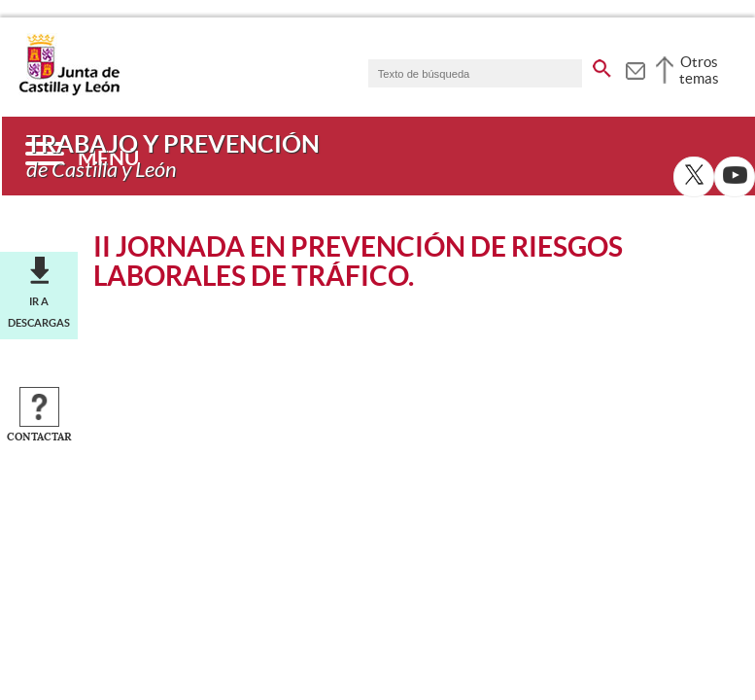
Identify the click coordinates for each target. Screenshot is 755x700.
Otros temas (699, 70)
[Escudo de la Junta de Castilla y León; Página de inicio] (69, 91)
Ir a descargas (39, 312)
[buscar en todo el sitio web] (602, 65)
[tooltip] (635, 68)
